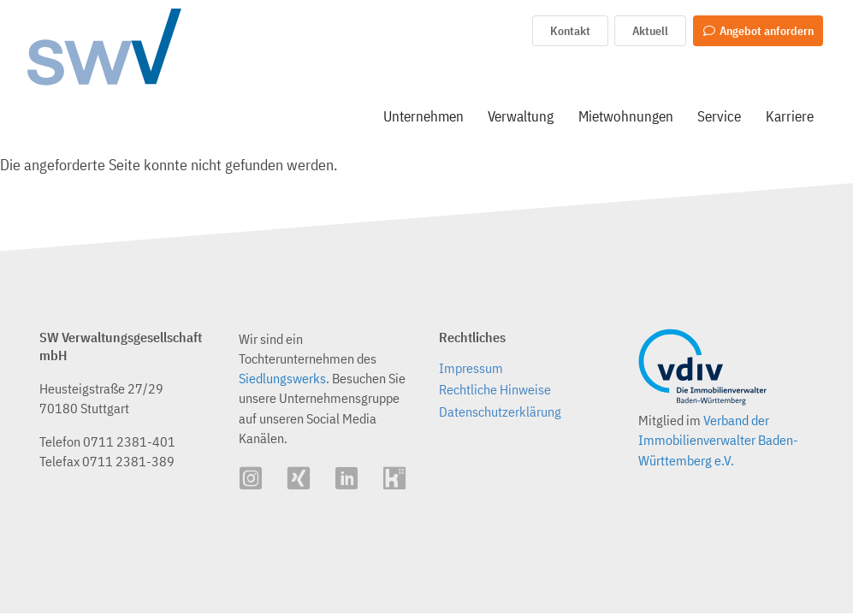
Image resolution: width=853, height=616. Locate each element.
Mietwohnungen (626, 116)
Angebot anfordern (758, 31)
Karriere (790, 116)
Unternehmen (424, 116)
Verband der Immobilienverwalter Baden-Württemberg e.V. (718, 439)
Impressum (471, 368)
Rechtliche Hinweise (495, 389)
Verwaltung (521, 116)
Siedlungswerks (282, 378)
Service (719, 116)
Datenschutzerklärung (500, 411)
